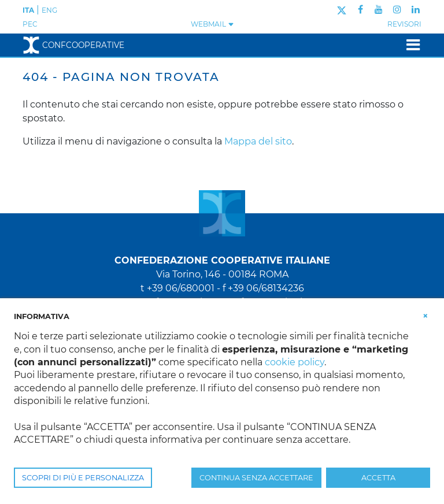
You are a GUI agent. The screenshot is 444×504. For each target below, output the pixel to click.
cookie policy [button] (295, 362)
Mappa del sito (258, 141)
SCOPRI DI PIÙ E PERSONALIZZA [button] (83, 478)
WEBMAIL (212, 24)
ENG (49, 10)
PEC (30, 24)
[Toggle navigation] (410, 45)
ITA (28, 10)
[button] (425, 316)
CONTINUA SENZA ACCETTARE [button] (256, 478)
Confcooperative (73, 45)
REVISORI (404, 24)
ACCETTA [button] (378, 478)
